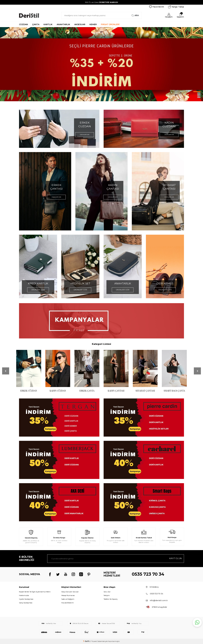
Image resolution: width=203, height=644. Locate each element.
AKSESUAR (80, 24)
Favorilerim (157, 7)
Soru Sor (107, 592)
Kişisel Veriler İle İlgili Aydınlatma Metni (35, 592)
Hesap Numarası (68, 595)
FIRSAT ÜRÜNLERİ (110, 24)
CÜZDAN (23, 24)
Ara (135, 15)
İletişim (107, 595)
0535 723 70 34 (148, 574)
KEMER (93, 24)
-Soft (86, 641)
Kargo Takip (176, 7)
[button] (197, 92)
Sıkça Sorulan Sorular (70, 592)
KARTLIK (48, 24)
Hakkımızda (24, 595)
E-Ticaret (93, 641)
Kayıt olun (175, 558)
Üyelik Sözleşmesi (26, 599)
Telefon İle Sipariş (111, 599)
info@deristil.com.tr (159, 600)
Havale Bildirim (68, 603)
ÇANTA (36, 24)
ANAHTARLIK (63, 24)
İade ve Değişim (68, 599)
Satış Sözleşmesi (26, 603)
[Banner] (59, 418)
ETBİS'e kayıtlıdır (160, 607)
